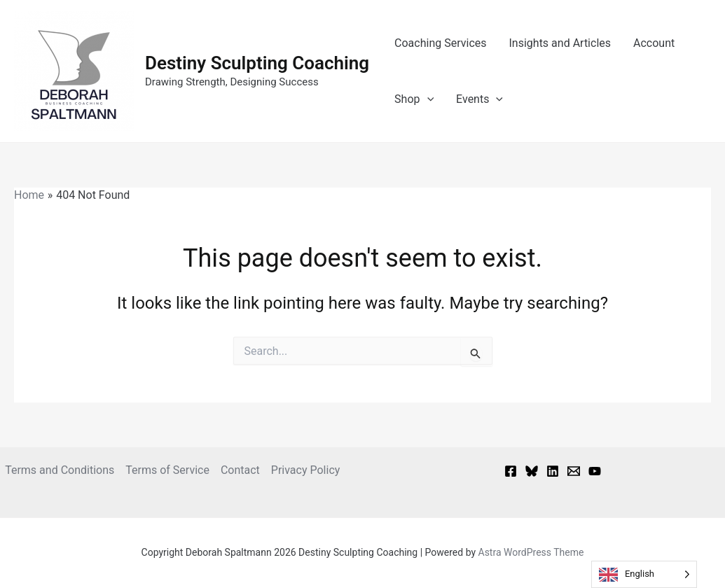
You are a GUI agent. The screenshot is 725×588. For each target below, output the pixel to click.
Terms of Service (167, 470)
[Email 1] (574, 471)
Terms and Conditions (60, 470)
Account (654, 43)
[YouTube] (595, 471)
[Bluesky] (532, 471)
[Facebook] (511, 471)
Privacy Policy (306, 470)
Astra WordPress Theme (531, 552)
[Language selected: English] (644, 574)
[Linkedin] (553, 471)
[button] (427, 99)
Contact (240, 470)
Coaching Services (440, 43)
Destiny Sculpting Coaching (257, 63)
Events (479, 99)
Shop (414, 99)
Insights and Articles (560, 43)
